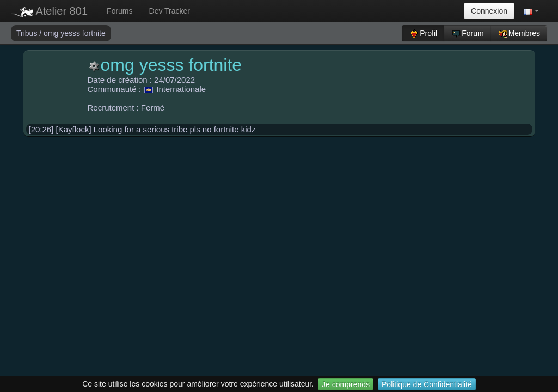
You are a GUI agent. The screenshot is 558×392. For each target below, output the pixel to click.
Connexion (489, 11)
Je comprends (346, 384)
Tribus (28, 33)
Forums (119, 11)
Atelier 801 (49, 11)
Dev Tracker (170, 11)
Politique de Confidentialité (427, 384)
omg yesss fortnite (75, 33)
